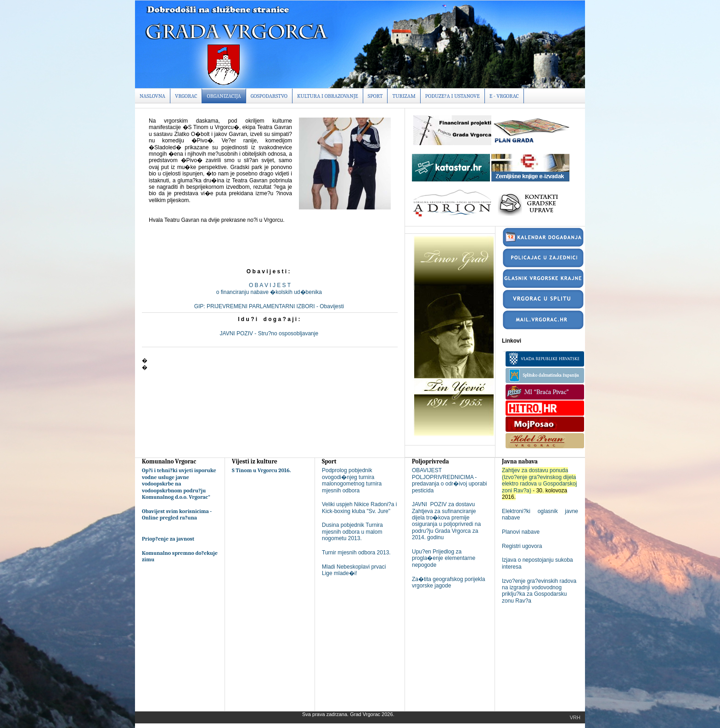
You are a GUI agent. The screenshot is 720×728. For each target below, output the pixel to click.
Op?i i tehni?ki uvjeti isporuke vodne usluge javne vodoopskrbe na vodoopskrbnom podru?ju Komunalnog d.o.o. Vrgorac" (179, 484)
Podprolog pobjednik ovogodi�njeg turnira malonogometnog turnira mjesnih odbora (352, 480)
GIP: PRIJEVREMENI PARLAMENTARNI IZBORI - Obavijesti (270, 306)
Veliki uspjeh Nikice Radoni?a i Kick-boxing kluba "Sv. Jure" (359, 508)
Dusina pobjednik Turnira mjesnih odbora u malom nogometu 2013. (352, 532)
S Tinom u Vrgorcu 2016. (262, 470)
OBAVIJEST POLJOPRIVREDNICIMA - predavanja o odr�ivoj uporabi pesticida (449, 480)
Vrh (575, 717)
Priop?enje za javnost (168, 539)
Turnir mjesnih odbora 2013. (356, 553)
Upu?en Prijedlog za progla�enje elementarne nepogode (444, 558)
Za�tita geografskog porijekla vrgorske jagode (448, 582)
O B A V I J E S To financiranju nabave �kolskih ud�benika (270, 288)
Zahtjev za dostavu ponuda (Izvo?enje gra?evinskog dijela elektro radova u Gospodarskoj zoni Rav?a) (539, 480)
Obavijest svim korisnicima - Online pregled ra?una (177, 514)
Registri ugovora (522, 546)
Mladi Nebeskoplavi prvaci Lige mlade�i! (354, 570)
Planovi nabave (521, 532)
